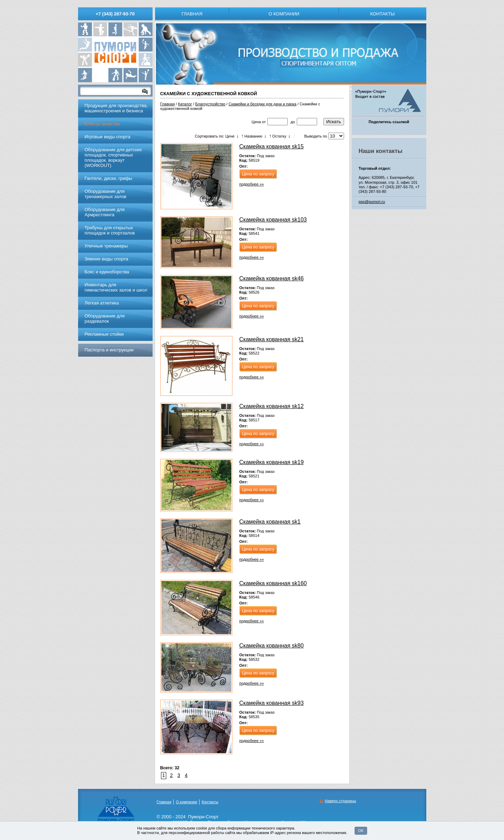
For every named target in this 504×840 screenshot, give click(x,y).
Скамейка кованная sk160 (273, 583)
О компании (284, 14)
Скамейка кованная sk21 (272, 339)
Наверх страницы (341, 801)
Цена (256, 122)
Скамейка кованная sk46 (272, 278)
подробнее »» (252, 184)
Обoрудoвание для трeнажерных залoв (106, 194)
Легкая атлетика (102, 303)
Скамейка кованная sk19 (272, 462)
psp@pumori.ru (372, 202)
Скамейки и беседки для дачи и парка (262, 104)
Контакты (383, 14)
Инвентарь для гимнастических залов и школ (116, 287)
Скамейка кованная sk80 (272, 646)
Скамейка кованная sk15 (272, 146)
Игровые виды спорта (108, 137)
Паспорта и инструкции (109, 350)
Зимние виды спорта (107, 259)
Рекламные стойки (104, 334)
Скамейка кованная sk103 (273, 220)
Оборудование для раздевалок (105, 318)
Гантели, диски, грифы (108, 178)
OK (361, 831)
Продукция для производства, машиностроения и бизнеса (116, 108)
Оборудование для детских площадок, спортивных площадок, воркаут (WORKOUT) (113, 157)
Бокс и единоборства (107, 272)
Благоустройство (210, 104)
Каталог (185, 104)
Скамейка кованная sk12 (272, 406)
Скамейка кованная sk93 (272, 703)
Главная (192, 14)
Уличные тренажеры (106, 246)
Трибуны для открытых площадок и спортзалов (110, 230)
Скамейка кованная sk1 (270, 522)
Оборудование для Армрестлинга (105, 212)
